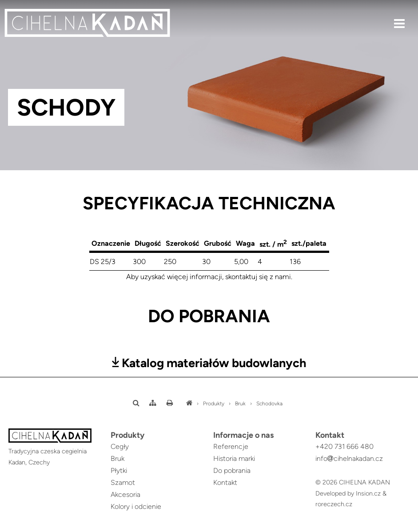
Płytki (119, 470)
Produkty (214, 404)
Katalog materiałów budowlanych (209, 363)
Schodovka (269, 404)
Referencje (231, 446)
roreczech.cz (334, 504)
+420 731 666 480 (344, 446)
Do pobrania (232, 470)
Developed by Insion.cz (348, 493)
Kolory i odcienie (136, 506)
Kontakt (225, 482)
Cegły (120, 446)
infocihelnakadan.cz (349, 458)
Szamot (123, 482)
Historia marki (234, 458)
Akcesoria (125, 494)
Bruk (240, 404)
